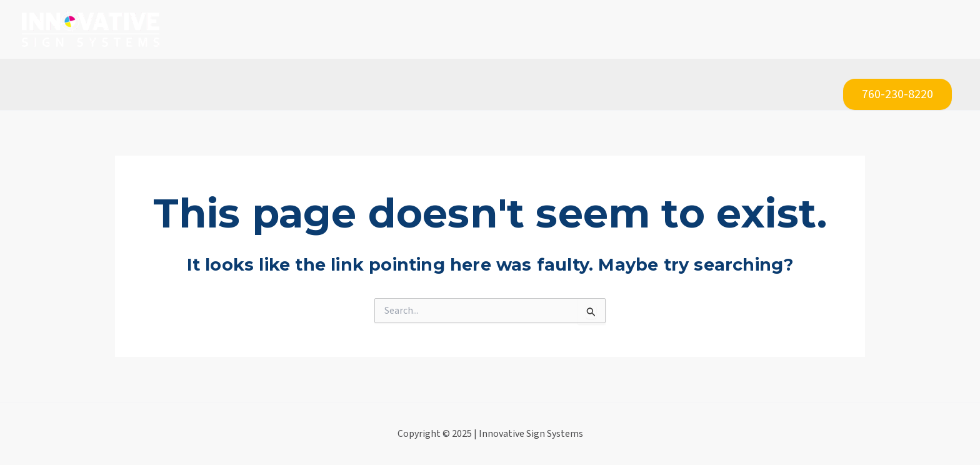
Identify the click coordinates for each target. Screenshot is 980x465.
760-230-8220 (897, 94)
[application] (399, 29)
